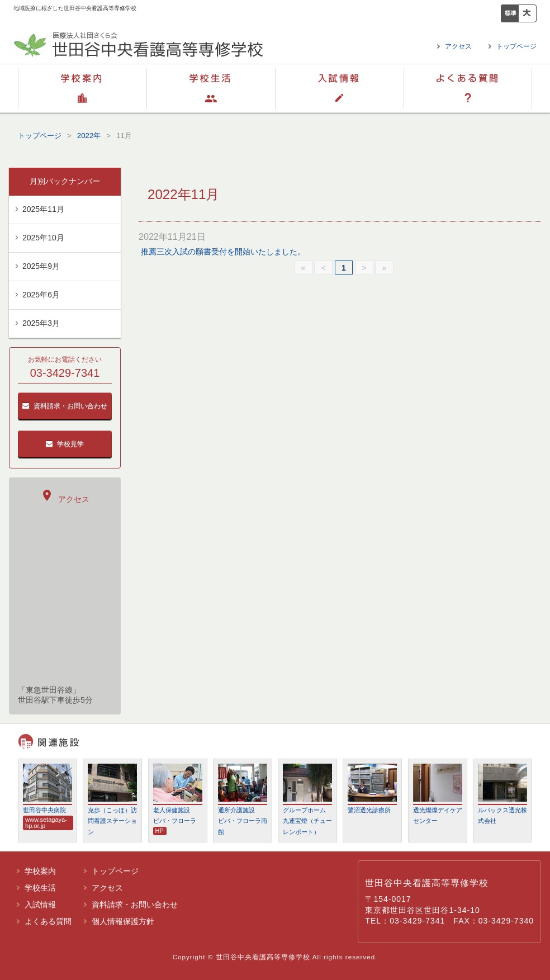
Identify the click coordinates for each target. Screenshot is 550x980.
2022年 (89, 136)
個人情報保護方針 (123, 921)
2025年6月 (41, 295)
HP (160, 831)
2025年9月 (41, 266)
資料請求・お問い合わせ (65, 406)
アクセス (458, 46)
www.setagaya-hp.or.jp (46, 823)
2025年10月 (43, 238)
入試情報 (339, 88)
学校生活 (211, 88)
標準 (510, 13)
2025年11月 (43, 209)
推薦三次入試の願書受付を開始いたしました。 (223, 252)
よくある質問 (468, 88)
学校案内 (82, 88)
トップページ (516, 46)
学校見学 (65, 444)
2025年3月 (41, 323)
